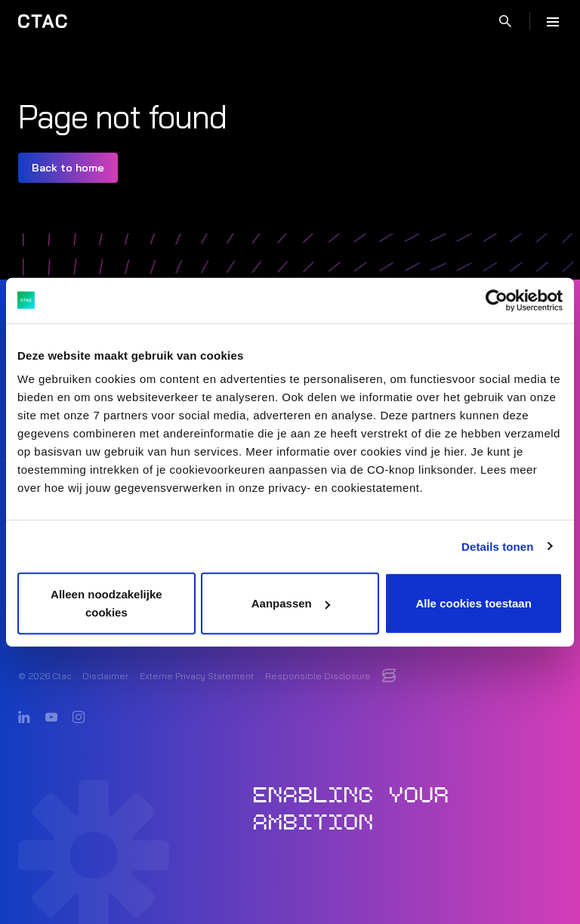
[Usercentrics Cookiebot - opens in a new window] (497, 300)
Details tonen (497, 546)
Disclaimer (105, 676)
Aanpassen (291, 603)
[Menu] (553, 21)
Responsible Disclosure (318, 676)
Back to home (68, 168)
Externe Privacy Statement (197, 676)
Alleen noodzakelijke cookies (106, 603)
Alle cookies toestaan (473, 603)
